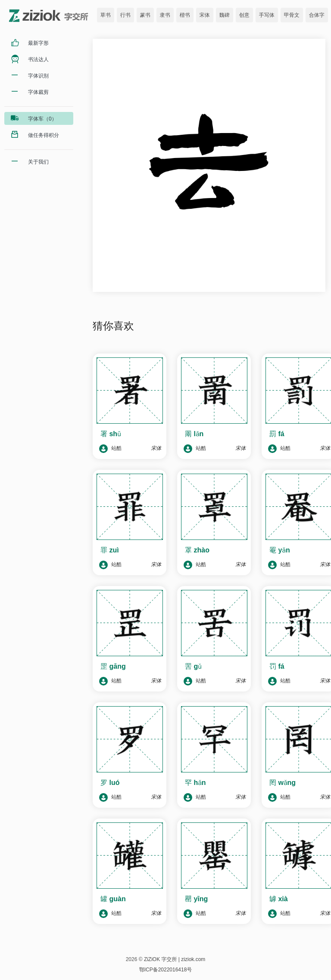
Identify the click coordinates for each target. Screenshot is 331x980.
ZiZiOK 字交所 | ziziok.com (175, 959)
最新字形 (38, 43)
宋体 (205, 15)
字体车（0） (42, 119)
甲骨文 (292, 15)
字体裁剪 (38, 92)
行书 (125, 15)
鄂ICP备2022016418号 (166, 970)
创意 (244, 15)
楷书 (185, 15)
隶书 (165, 15)
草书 (106, 15)
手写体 (267, 15)
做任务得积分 (44, 135)
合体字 (317, 15)
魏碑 (225, 15)
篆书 (145, 15)
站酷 (110, 449)
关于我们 (38, 162)
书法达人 (38, 59)
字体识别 (38, 76)
